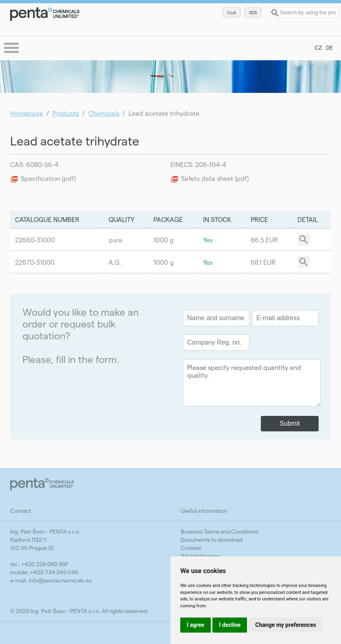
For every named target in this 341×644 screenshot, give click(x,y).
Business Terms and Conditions (220, 531)
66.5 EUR (264, 240)
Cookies (191, 548)
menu (12, 48)
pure (116, 240)
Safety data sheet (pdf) (215, 178)
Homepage (27, 113)
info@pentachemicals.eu (60, 580)
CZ (318, 47)
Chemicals (104, 113)
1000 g (164, 240)
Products (66, 113)
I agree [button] (196, 625)
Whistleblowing (200, 556)
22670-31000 (35, 262)
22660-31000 (35, 240)
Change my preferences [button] (285, 625)
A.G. (115, 262)
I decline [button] (230, 625)
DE (329, 47)
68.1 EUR (263, 262)
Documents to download (212, 540)
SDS (253, 12)
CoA (232, 12)
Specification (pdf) (48, 178)
